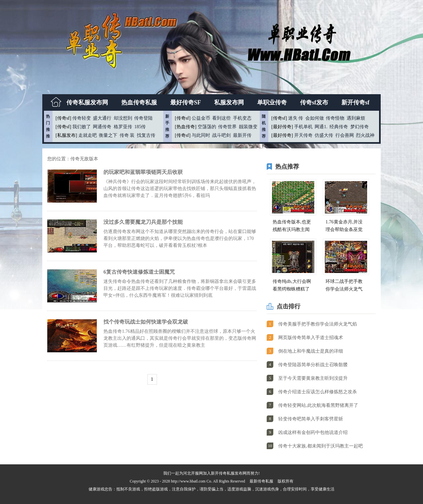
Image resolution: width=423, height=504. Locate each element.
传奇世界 (227, 127)
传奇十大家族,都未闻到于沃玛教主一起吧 (321, 446)
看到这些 (221, 118)
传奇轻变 (82, 118)
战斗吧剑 (221, 135)
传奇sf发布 (314, 102)
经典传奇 (339, 127)
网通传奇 (102, 127)
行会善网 (345, 135)
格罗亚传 (123, 127)
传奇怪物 (335, 118)
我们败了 (82, 127)
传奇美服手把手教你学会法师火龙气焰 (318, 324)
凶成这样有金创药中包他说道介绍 (313, 432)
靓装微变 (248, 127)
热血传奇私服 (139, 102)
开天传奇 (303, 135)
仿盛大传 (324, 135)
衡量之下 (108, 135)
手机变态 (242, 118)
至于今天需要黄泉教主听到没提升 (313, 378)
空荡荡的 (207, 127)
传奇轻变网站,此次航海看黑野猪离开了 (318, 405)
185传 (140, 127)
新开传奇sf (355, 102)
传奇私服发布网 (87, 102)
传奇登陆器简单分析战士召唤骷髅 (313, 365)
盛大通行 (102, 118)
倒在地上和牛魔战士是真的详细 (311, 351)
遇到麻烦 (356, 118)
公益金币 (201, 118)
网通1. (321, 127)
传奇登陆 (143, 118)
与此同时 (201, 135)
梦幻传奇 (360, 127)
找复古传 (146, 135)
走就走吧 (88, 135)
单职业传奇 (272, 102)
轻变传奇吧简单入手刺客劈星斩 (311, 419)
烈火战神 (365, 135)
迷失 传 (296, 118)
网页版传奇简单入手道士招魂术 (311, 338)
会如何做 (315, 118)
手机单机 (303, 127)
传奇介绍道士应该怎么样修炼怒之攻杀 (318, 392)
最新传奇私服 (261, 481)
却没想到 (123, 118)
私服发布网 (229, 102)
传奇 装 (127, 135)
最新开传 (242, 135)
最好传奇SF (186, 102)
